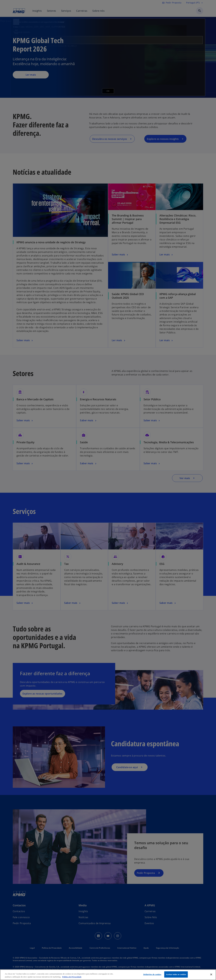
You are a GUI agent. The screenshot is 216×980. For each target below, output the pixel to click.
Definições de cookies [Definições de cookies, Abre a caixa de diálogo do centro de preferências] (152, 974)
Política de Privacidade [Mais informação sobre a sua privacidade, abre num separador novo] (72, 977)
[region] (108, 975)
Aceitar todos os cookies (176, 974)
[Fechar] (211, 974)
